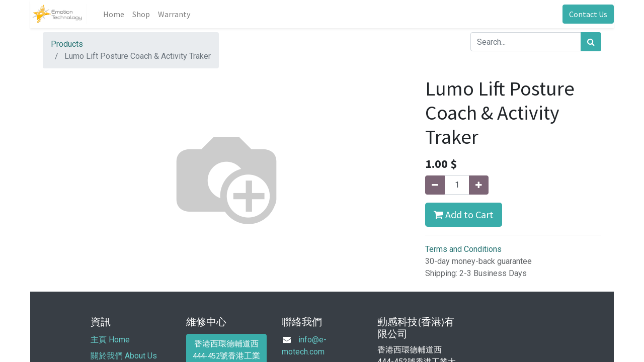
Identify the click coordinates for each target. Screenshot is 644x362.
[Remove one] (435, 185)
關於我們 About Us (124, 356)
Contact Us (588, 14)
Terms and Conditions (463, 249)
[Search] (591, 42)
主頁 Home (110, 340)
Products (67, 44)
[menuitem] (114, 14)
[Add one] (479, 185)
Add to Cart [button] (464, 214)
